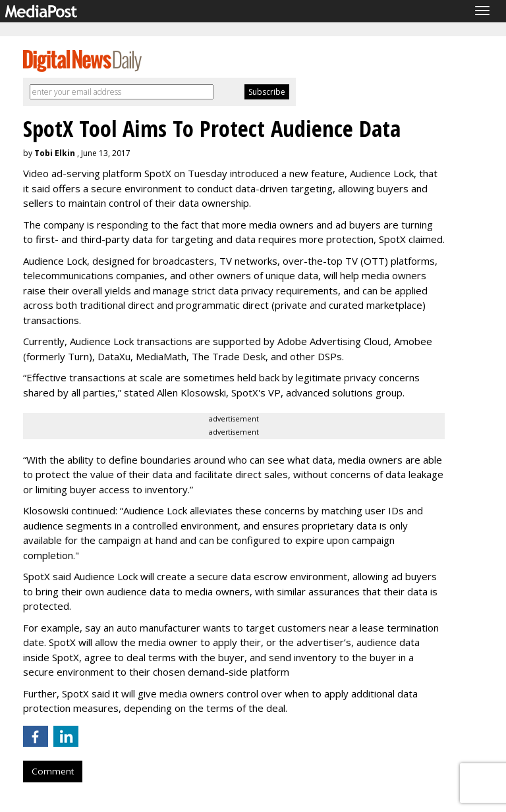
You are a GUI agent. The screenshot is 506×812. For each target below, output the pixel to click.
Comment (53, 771)
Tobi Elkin (55, 153)
